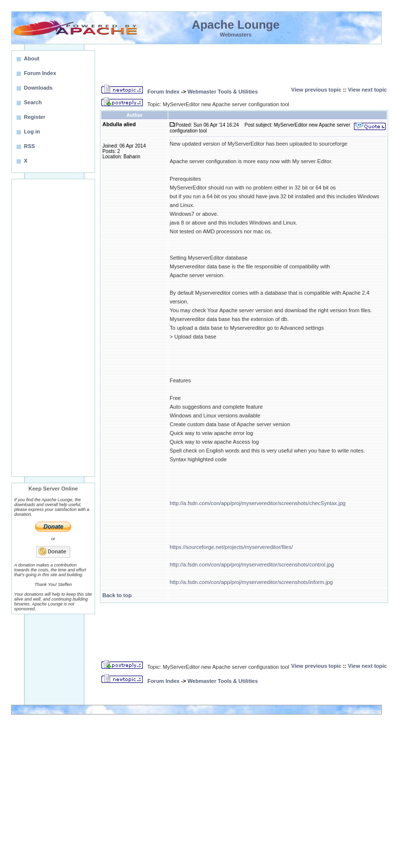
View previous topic (316, 90)
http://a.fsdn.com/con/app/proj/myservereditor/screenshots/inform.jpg (251, 582)
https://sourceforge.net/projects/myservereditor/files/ (231, 547)
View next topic (368, 90)
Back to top (117, 595)
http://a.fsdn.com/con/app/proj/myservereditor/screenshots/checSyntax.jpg (258, 503)
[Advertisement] (53, 328)
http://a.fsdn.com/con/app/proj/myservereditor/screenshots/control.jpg (252, 565)
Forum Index (163, 92)
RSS (29, 146)
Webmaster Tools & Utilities (222, 92)
